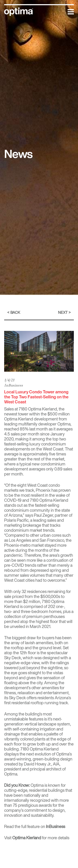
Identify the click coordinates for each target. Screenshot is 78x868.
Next (63, 312)
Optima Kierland (43, 409)
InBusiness (14, 385)
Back (15, 312)
